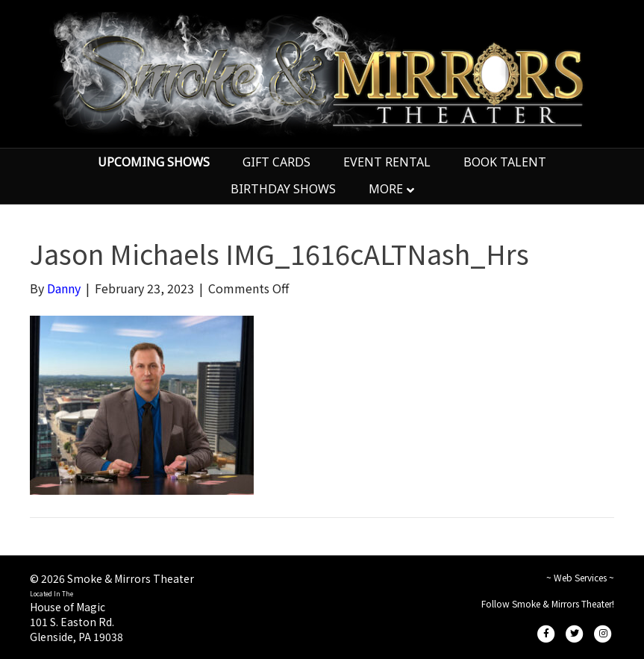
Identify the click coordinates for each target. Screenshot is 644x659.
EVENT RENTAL (387, 162)
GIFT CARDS (276, 162)
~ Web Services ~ (580, 577)
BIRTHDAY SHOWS (283, 189)
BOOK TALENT (505, 162)
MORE (386, 189)
